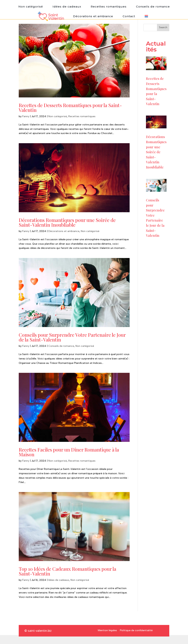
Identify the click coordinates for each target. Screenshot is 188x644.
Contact (129, 16)
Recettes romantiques (109, 7)
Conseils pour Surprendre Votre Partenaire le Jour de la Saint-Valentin (72, 337)
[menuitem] (146, 16)
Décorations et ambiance (93, 16)
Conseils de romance (153, 7)
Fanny (26, 116)
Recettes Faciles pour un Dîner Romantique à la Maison (69, 452)
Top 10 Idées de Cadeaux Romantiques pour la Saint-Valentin (67, 571)
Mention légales (107, 630)
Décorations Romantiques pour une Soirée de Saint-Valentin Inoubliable (67, 222)
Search (163, 27)
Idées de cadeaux (67, 7)
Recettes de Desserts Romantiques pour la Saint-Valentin (70, 108)
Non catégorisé (31, 7)
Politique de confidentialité (136, 630)
